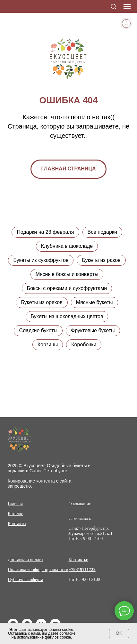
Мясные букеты (94, 302)
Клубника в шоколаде (67, 246)
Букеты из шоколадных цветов (67, 316)
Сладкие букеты (38, 330)
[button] (113, 6)
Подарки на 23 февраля (45, 232)
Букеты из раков (101, 260)
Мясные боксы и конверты (67, 274)
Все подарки (102, 232)
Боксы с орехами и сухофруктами (67, 288)
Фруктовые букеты (93, 330)
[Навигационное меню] (127, 6)
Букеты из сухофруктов (41, 260)
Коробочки (84, 345)
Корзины (48, 345)
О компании (80, 504)
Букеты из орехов (42, 302)
